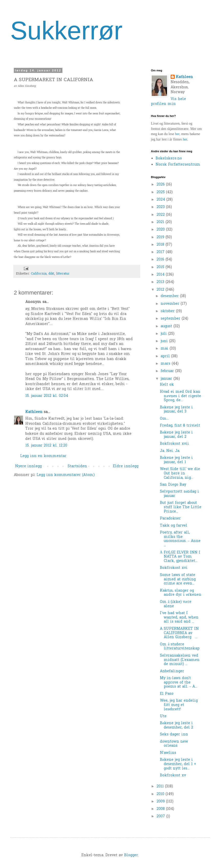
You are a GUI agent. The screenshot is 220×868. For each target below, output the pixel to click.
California (39, 274)
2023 (161, 207)
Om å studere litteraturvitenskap (180, 647)
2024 (161, 200)
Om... (164, 419)
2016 (161, 260)
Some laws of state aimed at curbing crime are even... (178, 579)
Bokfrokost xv (173, 775)
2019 (161, 237)
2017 (161, 252)
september (171, 319)
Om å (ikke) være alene (176, 604)
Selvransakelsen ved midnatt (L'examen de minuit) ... (180, 660)
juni (165, 341)
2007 (161, 816)
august (167, 326)
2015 (161, 267)
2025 (161, 192)
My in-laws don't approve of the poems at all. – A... (179, 683)
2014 (161, 275)
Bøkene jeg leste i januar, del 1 (176, 460)
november (171, 304)
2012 (161, 290)
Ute (163, 716)
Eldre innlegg (126, 466)
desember (170, 296)
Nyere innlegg (28, 466)
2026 (161, 185)
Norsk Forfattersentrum (178, 165)
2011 (161, 786)
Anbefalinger (172, 671)
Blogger (131, 855)
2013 (161, 282)
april (166, 356)
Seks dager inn (174, 735)
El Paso (167, 694)
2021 (161, 222)
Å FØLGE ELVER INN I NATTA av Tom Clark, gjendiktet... (180, 557)
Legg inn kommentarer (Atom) (66, 475)
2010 (161, 794)
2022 (161, 215)
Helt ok (167, 385)
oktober (168, 311)
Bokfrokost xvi (174, 568)
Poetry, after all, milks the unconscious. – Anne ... (180, 539)
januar (167, 379)
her (177, 134)
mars (166, 364)
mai (165, 349)
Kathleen (34, 412)
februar (168, 371)
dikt (51, 274)
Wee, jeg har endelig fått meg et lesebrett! (179, 705)
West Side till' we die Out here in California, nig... (180, 474)
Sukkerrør (66, 30)
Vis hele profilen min (168, 102)
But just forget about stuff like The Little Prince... (181, 507)
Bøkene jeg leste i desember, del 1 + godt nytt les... (178, 764)
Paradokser (170, 519)
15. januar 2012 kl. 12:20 (46, 446)
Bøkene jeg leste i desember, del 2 (177, 725)
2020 (161, 230)
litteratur (63, 274)
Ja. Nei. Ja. (170, 451)
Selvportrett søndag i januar (179, 494)
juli (164, 334)
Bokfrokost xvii (174, 444)
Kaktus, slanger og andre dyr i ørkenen (181, 593)
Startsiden (77, 466)
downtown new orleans (174, 744)
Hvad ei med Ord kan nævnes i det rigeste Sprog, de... (180, 396)
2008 (161, 809)
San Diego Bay (173, 485)
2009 (161, 802)
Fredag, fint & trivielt (180, 426)
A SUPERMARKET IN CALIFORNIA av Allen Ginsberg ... (179, 633)
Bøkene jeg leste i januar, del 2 (176, 435)
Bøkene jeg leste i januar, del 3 (176, 410)
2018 (161, 245)
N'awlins (168, 753)
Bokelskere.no (169, 159)
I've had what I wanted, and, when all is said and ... (179, 618)
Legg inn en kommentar (43, 456)
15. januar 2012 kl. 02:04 (47, 396)
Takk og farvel (174, 526)
